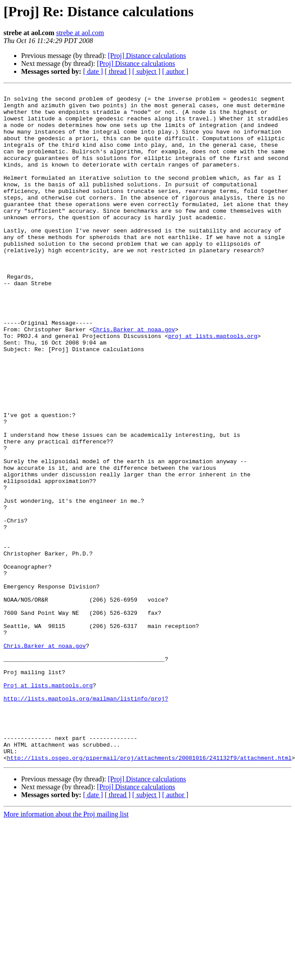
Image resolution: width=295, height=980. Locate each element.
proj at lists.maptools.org (213, 386)
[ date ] (93, 71)
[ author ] (175, 71)
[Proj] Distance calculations (147, 56)
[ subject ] (146, 71)
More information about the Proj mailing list (66, 949)
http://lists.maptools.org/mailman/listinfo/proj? (86, 821)
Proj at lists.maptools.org (48, 805)
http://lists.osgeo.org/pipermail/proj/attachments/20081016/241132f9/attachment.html (149, 892)
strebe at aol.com (80, 33)
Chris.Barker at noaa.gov (134, 378)
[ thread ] (118, 71)
